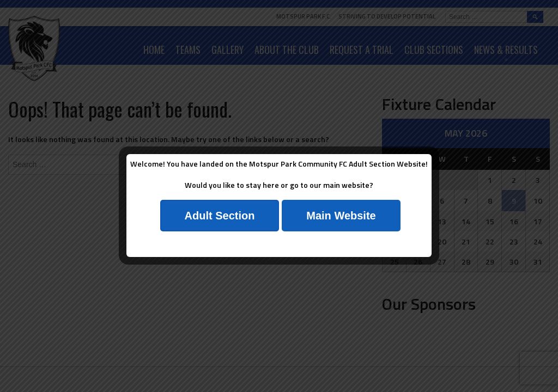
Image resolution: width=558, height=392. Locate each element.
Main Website (341, 216)
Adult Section (220, 216)
